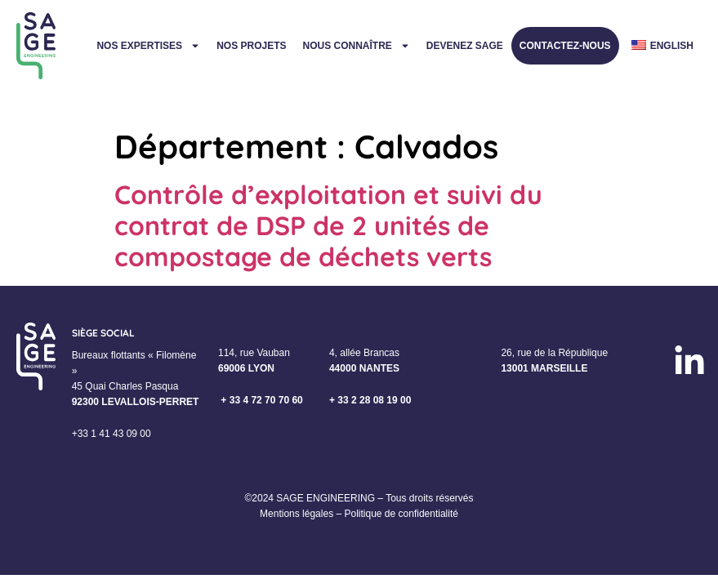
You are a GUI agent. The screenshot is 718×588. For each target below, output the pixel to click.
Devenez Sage (465, 46)
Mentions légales (297, 514)
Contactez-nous (565, 46)
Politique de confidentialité (401, 514)
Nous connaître (356, 46)
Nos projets (251, 46)
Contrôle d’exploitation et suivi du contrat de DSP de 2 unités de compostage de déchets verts (328, 226)
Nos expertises (148, 46)
